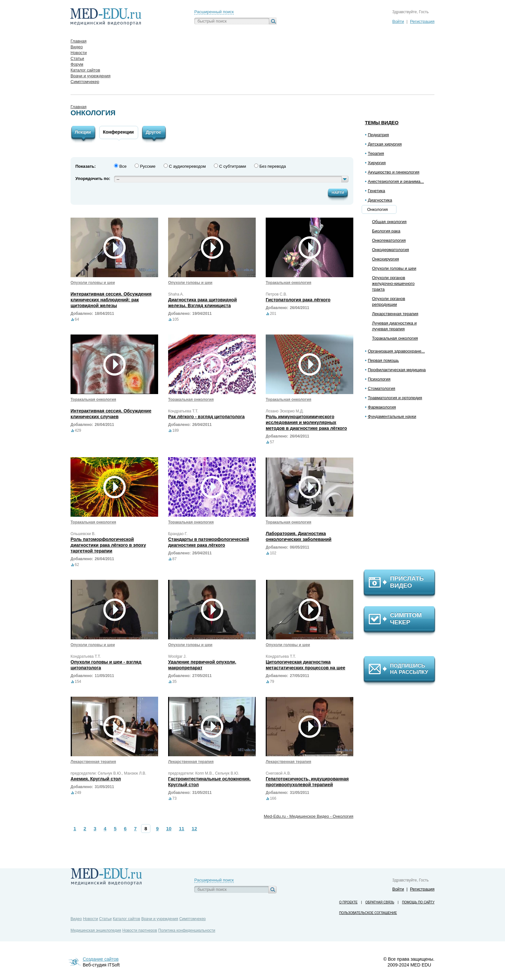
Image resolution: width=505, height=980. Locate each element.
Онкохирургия (386, 259)
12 (194, 829)
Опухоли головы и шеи (394, 268)
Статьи (105, 919)
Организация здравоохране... (396, 351)
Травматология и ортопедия (395, 398)
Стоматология (381, 388)
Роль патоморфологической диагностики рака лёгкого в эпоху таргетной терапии (108, 545)
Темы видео (382, 122)
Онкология (377, 209)
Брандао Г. (178, 534)
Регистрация (422, 21)
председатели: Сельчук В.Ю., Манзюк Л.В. (108, 773)
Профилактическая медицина (397, 370)
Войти (398, 21)
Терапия (376, 153)
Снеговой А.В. (278, 773)
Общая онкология (389, 222)
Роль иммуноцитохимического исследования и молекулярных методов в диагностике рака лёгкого (306, 422)
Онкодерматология (391, 250)
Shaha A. (176, 294)
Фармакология (382, 407)
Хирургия (377, 163)
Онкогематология (389, 240)
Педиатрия (378, 135)
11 (181, 829)
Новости (91, 919)
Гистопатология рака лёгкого (298, 300)
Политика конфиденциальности (187, 930)
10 (169, 829)
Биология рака (386, 231)
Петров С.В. (276, 294)
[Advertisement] (402, 497)
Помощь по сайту (418, 902)
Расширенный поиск (214, 12)
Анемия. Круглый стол (96, 779)
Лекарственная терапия (395, 314)
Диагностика (380, 200)
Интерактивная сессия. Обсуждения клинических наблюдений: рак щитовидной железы (111, 300)
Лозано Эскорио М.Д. (285, 411)
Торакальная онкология (395, 338)
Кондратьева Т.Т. (183, 411)
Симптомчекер (193, 919)
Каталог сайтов (126, 919)
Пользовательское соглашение (368, 913)
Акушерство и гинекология (394, 172)
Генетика (376, 191)
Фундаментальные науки (392, 416)
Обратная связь (380, 902)
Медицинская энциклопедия (96, 930)
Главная (78, 107)
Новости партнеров (140, 930)
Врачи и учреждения (160, 919)
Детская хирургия (385, 144)
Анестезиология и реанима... (396, 181)
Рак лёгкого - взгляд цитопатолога (206, 417)
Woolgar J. (177, 656)
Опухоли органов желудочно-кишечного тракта (393, 283)
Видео (76, 919)
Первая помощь (383, 360)
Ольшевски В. (83, 534)
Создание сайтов (101, 959)
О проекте (348, 902)
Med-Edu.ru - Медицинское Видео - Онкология (309, 816)
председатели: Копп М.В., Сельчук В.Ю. (204, 773)
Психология (379, 379)
